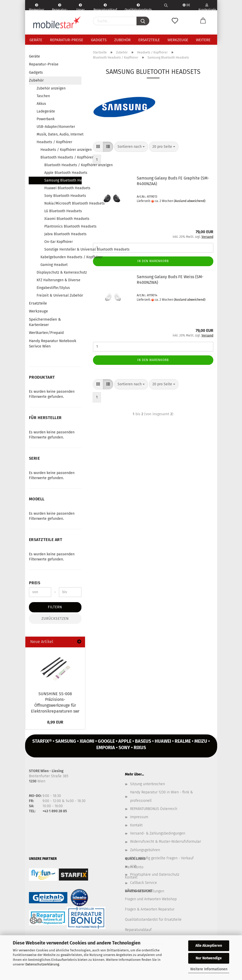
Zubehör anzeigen (51, 88)
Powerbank (46, 119)
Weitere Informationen (209, 969)
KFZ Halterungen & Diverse (59, 280)
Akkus (41, 104)
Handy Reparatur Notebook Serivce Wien (53, 343)
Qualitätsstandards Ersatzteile (138, 7)
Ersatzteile (149, 40)
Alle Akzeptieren (209, 946)
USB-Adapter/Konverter (56, 127)
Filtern (55, 607)
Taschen (43, 96)
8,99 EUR (55, 722)
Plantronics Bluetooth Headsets (63, 226)
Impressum (139, 817)
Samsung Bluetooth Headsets (63, 180)
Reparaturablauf (138, 930)
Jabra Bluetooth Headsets (63, 234)
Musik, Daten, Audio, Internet (59, 134)
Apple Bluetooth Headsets (63, 173)
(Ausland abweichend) (190, 201)
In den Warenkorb (153, 261)
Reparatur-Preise (67, 40)
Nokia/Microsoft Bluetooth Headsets (63, 203)
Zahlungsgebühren (145, 850)
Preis (35, 583)
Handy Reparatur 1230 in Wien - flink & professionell (161, 796)
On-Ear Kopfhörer (59, 242)
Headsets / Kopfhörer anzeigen (61, 150)
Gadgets (99, 40)
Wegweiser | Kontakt (37, 7)
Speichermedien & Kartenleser (45, 322)
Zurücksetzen (55, 619)
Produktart (42, 377)
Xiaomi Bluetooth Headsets (63, 219)
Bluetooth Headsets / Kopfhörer (61, 157)
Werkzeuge (178, 40)
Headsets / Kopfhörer (54, 142)
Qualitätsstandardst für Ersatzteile (153, 920)
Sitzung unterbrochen (148, 784)
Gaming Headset (54, 265)
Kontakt (136, 825)
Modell (37, 499)
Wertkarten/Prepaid (46, 333)
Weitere (203, 40)
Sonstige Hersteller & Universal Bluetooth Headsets (63, 249)
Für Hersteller (45, 418)
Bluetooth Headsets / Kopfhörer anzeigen (63, 165)
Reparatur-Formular (60, 7)
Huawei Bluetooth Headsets (63, 188)
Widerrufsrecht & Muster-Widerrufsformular (166, 842)
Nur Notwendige (209, 958)
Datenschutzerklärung (42, 964)
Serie (34, 458)
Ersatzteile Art (46, 540)
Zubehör (122, 40)
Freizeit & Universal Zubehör (59, 295)
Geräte (36, 40)
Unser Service (81, 7)
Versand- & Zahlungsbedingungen (158, 833)
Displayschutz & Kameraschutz (59, 272)
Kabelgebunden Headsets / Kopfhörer (61, 257)
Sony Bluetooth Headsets (63, 196)
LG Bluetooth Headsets (63, 211)
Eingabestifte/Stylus (53, 288)
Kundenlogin (207, 7)
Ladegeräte (46, 111)
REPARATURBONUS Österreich (154, 809)
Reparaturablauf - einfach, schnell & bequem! (105, 7)
